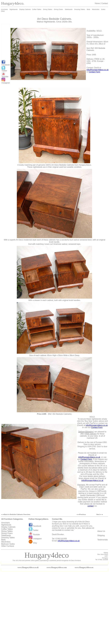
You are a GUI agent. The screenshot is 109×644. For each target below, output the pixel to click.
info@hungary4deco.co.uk (97, 70)
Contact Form (94, 72)
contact (91, 506)
